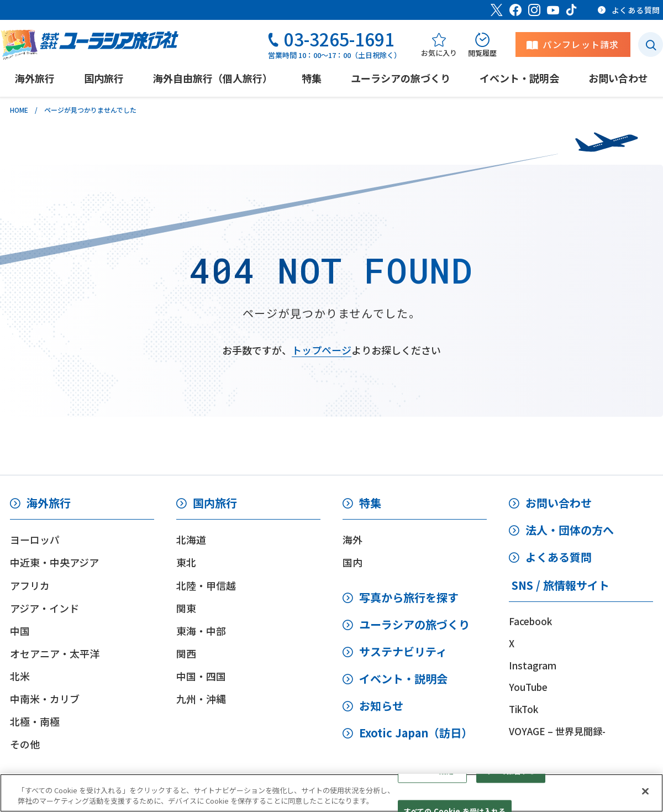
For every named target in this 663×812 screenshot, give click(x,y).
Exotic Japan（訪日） (416, 733)
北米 (20, 676)
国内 (352, 562)
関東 (186, 608)
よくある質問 (559, 557)
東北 (186, 562)
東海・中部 (201, 631)
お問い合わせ (559, 503)
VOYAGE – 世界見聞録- (557, 731)
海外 (352, 539)
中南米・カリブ (45, 699)
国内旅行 (215, 503)
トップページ (322, 350)
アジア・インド (44, 608)
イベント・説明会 (403, 679)
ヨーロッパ (35, 539)
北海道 (191, 539)
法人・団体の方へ (570, 530)
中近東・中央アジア (54, 562)
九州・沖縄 (201, 699)
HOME (19, 110)
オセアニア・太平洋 (55, 653)
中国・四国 (201, 676)
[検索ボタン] (651, 44)
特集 (370, 503)
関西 (186, 653)
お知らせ (381, 706)
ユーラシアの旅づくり (414, 624)
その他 (25, 744)
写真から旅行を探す (409, 597)
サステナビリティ (403, 651)
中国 (20, 631)
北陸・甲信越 (206, 585)
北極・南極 (35, 721)
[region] (331, 793)
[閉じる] (645, 792)
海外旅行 (49, 503)
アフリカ (30, 585)
